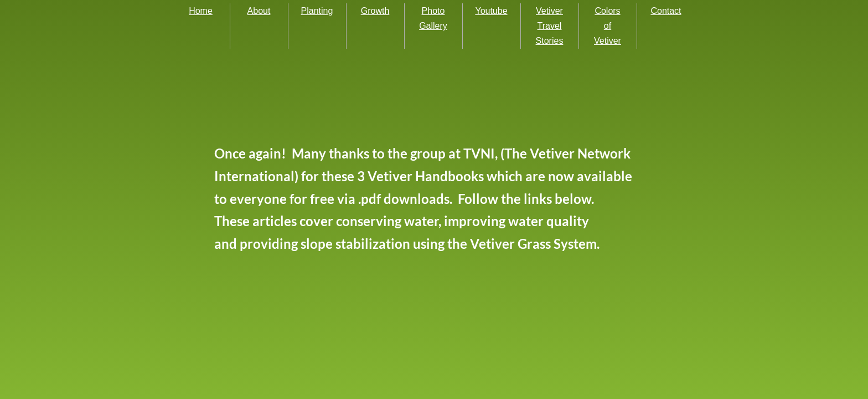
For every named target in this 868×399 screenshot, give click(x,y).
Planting (317, 11)
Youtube (491, 11)
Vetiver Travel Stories (550, 26)
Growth (375, 11)
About (259, 11)
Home (201, 11)
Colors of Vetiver (608, 26)
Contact (666, 11)
